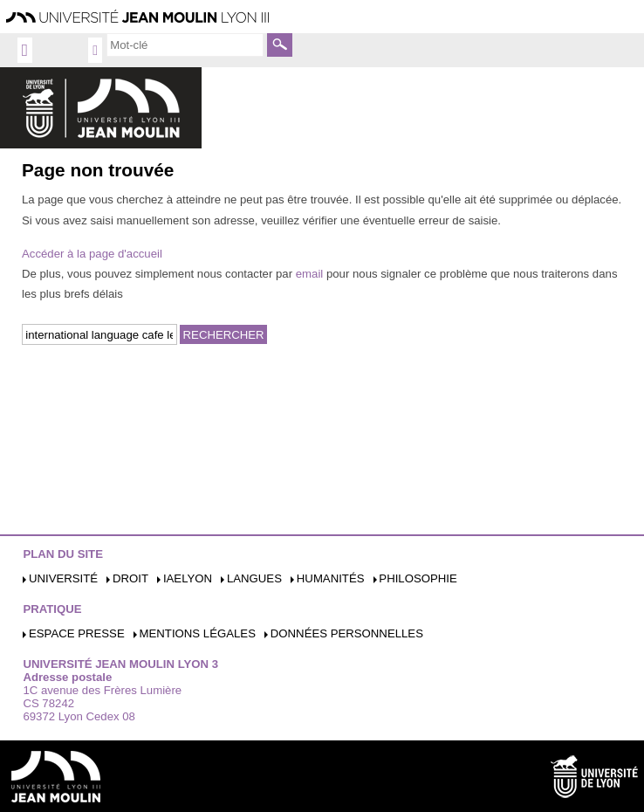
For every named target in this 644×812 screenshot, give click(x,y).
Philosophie (418, 578)
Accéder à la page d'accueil (92, 254)
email (310, 274)
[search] (185, 45)
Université (63, 578)
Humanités (331, 578)
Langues (254, 578)
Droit (130, 578)
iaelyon (188, 578)
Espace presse (77, 633)
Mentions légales (198, 633)
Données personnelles (347, 633)
